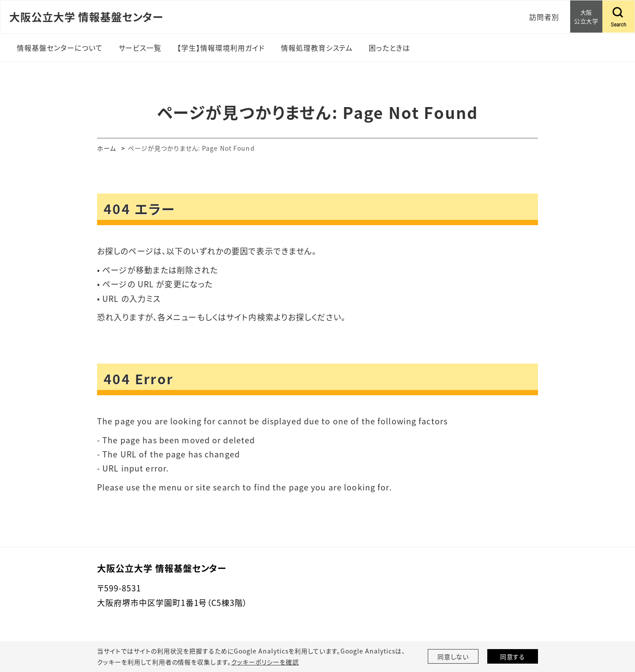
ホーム (106, 148)
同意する (513, 657)
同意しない (453, 657)
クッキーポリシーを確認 (265, 662)
